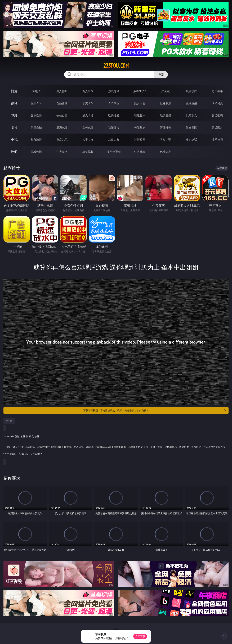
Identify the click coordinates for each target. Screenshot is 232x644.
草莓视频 (88, 152)
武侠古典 (114, 140)
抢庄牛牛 (217, 91)
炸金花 (166, 91)
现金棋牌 (191, 91)
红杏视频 (140, 152)
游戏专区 (114, 91)
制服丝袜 (140, 115)
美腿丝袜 (140, 127)
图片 (14, 127)
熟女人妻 (140, 103)
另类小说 (166, 140)
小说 (14, 140)
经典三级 (166, 115)
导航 (14, 152)
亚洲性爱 (36, 115)
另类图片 (217, 127)
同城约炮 (36, 152)
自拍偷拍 (62, 103)
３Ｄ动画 (114, 103)
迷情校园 (140, 140)
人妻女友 (88, 140)
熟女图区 (191, 127)
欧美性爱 (114, 115)
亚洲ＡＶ (36, 103)
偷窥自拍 (36, 127)
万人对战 (88, 91)
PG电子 (36, 91)
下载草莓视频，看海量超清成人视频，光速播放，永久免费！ (155, 410)
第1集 (9, 421)
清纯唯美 (166, 127)
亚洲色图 (62, 127)
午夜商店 (62, 152)
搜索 (161, 75)
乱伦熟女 (191, 115)
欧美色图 (88, 127)
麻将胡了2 (140, 91)
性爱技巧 (217, 140)
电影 (14, 115)
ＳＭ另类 (217, 103)
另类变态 (217, 115)
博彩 (14, 91)
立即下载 (140, 636)
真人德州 (62, 91)
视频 (14, 103)
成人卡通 (88, 115)
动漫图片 (114, 127)
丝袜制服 (166, 103)
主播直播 (191, 103)
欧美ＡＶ (88, 103)
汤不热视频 (114, 152)
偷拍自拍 (62, 115)
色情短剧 (166, 152)
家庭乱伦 (62, 140)
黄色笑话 (191, 140)
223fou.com (116, 66)
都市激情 (36, 140)
